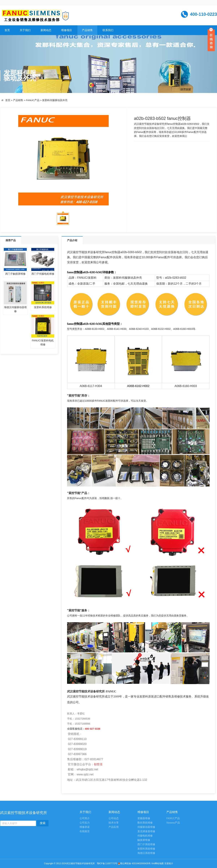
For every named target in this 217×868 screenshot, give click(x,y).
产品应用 (114, 827)
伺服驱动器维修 (146, 827)
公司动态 (114, 818)
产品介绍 (72, 240)
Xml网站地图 (158, 863)
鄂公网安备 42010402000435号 (136, 863)
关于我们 (25, 30)
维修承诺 (85, 827)
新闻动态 (46, 30)
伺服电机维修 (145, 836)
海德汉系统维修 (146, 853)
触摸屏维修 (144, 840)
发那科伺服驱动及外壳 (55, 100)
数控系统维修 (145, 823)
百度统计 (169, 863)
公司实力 (85, 823)
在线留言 (85, 831)
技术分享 (114, 823)
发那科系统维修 (146, 849)
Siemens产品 (173, 823)
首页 (7, 30)
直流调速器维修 (146, 831)
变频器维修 (144, 818)
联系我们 (108, 30)
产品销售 (87, 30)
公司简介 (85, 818)
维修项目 (67, 30)
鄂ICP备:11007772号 (107, 863)
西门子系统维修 (146, 844)
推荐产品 (11, 240)
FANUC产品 (33, 100)
